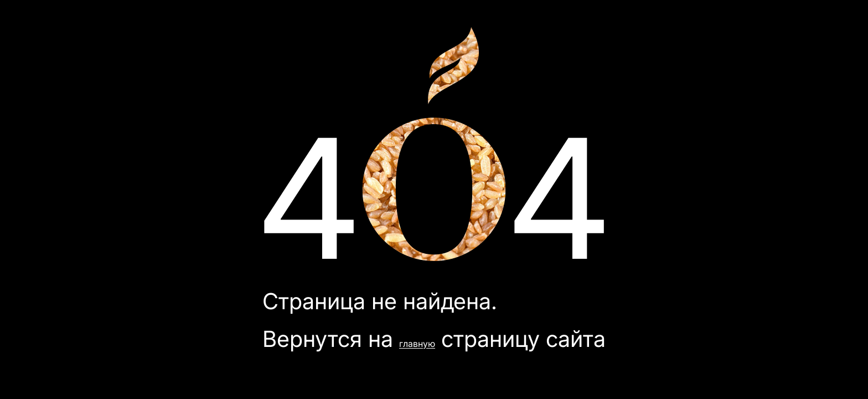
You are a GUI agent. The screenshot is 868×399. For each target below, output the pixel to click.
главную (417, 344)
